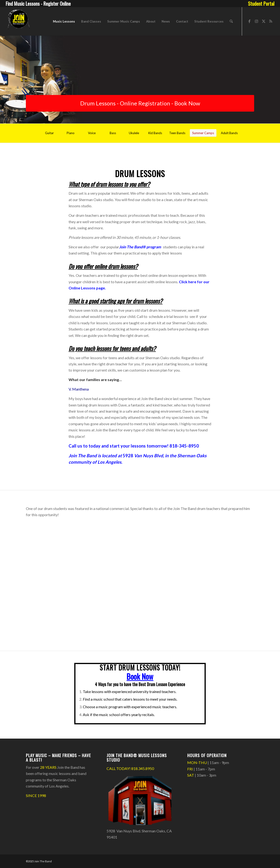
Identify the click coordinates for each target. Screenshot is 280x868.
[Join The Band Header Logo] (18, 21)
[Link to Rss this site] (271, 21)
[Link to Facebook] (249, 21)
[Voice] (92, 133)
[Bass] (113, 133)
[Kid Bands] (155, 133)
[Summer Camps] (203, 133)
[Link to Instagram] (257, 21)
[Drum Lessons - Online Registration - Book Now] (140, 103)
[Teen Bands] (177, 133)
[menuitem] (260, 4)
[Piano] (71, 133)
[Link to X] (264, 21)
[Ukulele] (134, 133)
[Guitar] (50, 133)
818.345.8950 (143, 768)
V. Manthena (79, 389)
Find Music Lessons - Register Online (38, 4)
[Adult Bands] (229, 133)
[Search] (231, 21)
